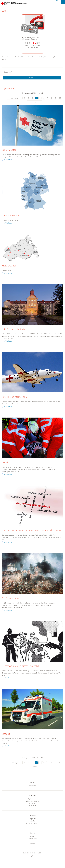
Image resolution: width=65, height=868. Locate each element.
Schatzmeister (9, 150)
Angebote (33, 819)
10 (60, 98)
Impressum (32, 841)
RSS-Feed (33, 843)
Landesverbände (10, 216)
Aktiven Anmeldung (33, 801)
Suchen (32, 78)
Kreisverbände (9, 266)
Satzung (6, 734)
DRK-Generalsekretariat (14, 329)
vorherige (15, 98)
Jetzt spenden (32, 786)
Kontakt (32, 836)
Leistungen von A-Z (32, 823)
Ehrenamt (32, 803)
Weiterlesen (8, 160)
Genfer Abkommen (11, 598)
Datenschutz (33, 839)
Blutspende (32, 805)
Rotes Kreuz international (15, 397)
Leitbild (5, 462)
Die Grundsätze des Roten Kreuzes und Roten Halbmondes (32, 530)
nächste (34, 102)
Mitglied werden (33, 799)
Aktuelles (33, 821)
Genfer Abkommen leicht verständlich (21, 666)
